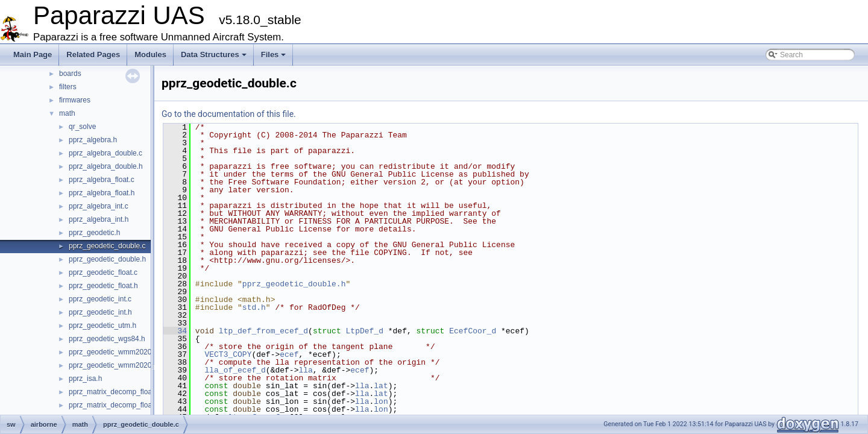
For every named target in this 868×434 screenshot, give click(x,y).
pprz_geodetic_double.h (107, 259)
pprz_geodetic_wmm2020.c (113, 352)
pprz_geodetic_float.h (103, 286)
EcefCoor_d (473, 331)
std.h (254, 307)
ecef (289, 354)
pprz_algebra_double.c (105, 153)
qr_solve (82, 127)
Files (274, 55)
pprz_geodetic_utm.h (102, 325)
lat (381, 386)
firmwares (75, 100)
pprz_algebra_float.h (102, 193)
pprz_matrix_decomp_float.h (114, 405)
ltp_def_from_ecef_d (263, 331)
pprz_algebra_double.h (106, 166)
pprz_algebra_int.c (99, 206)
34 (175, 331)
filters (68, 87)
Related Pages (93, 55)
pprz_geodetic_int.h (100, 312)
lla (305, 370)
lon (381, 401)
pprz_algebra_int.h (99, 219)
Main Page (33, 55)
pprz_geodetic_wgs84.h (107, 339)
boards (70, 74)
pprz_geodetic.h (94, 233)
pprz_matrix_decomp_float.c (114, 392)
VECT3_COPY (228, 354)
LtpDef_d (364, 331)
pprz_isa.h (85, 379)
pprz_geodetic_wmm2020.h (113, 365)
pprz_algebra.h (93, 140)
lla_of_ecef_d (235, 370)
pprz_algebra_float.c (102, 180)
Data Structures (214, 55)
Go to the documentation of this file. (229, 114)
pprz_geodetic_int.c (100, 299)
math (67, 113)
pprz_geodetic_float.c (103, 272)
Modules (150, 55)
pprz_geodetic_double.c (107, 246)
